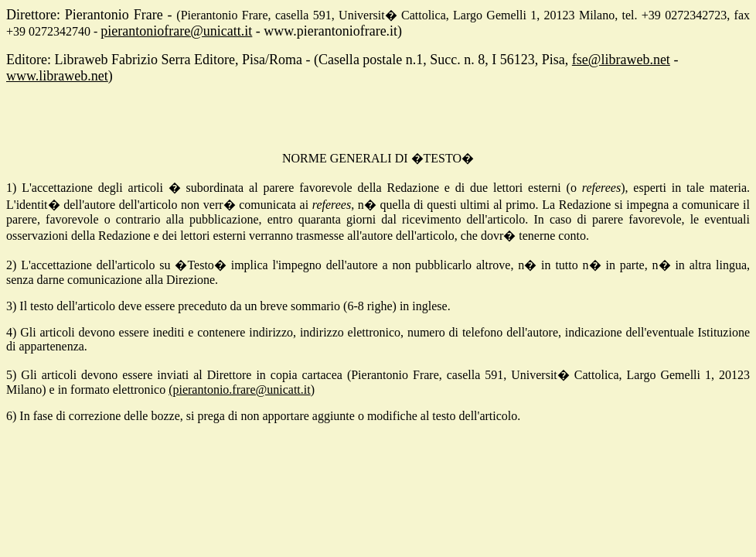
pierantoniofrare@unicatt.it (176, 31)
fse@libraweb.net (621, 60)
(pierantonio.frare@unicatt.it (240, 390)
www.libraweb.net (57, 76)
